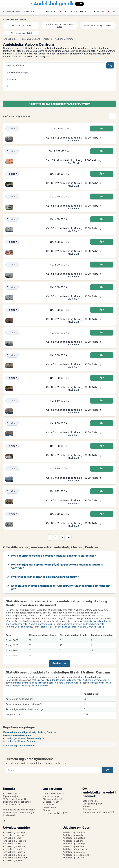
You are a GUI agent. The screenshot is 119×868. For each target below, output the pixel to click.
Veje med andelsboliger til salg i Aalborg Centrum (30, 732)
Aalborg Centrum (64, 39)
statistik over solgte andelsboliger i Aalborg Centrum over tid (73, 627)
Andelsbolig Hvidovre (14, 846)
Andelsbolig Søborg (73, 841)
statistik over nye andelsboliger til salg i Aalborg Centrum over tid (47, 683)
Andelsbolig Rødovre (14, 852)
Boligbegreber (90, 809)
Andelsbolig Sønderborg (16, 858)
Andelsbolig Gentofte (74, 852)
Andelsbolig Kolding (13, 835)
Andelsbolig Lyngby (13, 849)
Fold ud (57, 663)
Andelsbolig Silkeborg (14, 841)
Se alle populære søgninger (20, 746)
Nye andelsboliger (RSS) (56, 813)
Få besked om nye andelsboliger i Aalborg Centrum (59, 104)
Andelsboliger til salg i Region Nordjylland (25, 738)
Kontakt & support (52, 796)
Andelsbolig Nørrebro (74, 835)
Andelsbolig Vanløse (73, 846)
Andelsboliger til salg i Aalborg (19, 741)
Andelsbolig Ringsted (74, 838)
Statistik (87, 806)
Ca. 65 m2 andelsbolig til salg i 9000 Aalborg (74, 183)
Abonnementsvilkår (53, 799)
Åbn (102, 128)
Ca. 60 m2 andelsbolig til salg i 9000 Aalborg (74, 387)
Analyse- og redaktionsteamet (98, 812)
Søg (110, 65)
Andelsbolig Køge (12, 838)
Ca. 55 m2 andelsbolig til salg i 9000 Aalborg (74, 206)
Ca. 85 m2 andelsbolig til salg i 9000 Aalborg (74, 138)
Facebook (5, 821)
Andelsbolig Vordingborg (76, 849)
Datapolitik (48, 805)
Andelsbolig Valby (12, 860)
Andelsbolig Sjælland (74, 858)
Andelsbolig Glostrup (14, 832)
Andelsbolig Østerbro (74, 832)
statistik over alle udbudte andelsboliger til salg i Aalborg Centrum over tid (71, 680)
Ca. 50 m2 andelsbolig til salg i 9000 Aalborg (74, 228)
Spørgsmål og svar (92, 804)
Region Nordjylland (31, 39)
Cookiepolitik (50, 807)
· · (40, 11)
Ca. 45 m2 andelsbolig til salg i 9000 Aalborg (74, 500)
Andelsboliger (10, 39)
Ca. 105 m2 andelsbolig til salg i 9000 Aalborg (74, 160)
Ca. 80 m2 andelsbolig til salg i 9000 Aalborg (74, 364)
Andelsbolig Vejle (12, 844)
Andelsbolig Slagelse (14, 855)
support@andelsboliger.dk (17, 802)
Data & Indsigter (91, 801)
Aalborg (48, 39)
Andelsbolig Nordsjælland (76, 855)
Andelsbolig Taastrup (74, 844)
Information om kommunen (18, 735)
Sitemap (47, 810)
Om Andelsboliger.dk (54, 793)
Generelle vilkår (51, 802)
